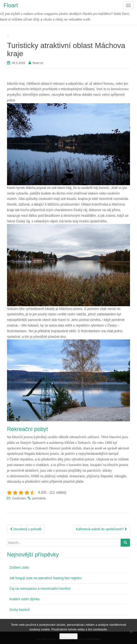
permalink (39, 498)
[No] (131, 632)
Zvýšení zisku (19, 567)
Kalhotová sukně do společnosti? (101, 529)
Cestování (19, 498)
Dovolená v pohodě (26, 529)
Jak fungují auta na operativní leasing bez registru (45, 578)
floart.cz (38, 63)
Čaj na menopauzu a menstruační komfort (40, 589)
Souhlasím (68, 636)
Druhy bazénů (20, 610)
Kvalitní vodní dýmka (24, 599)
